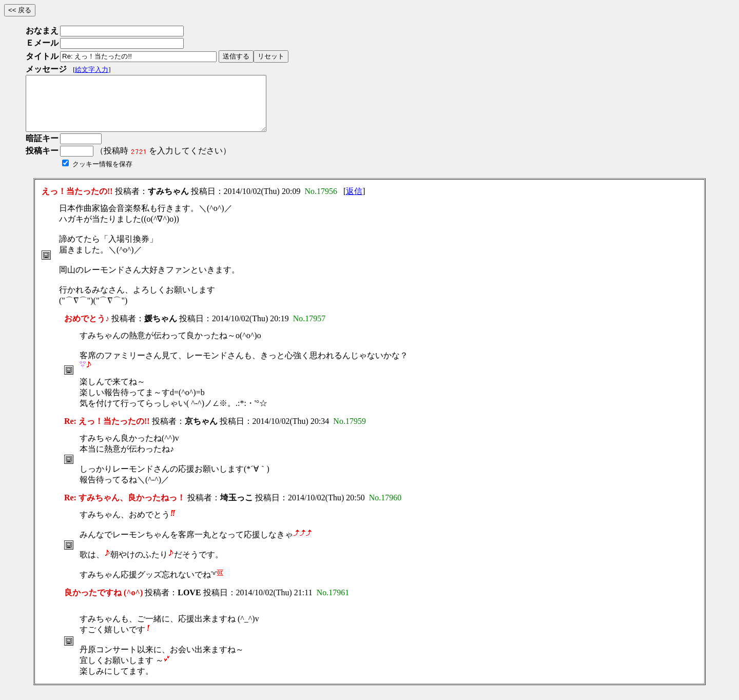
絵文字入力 (92, 70)
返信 (354, 202)
